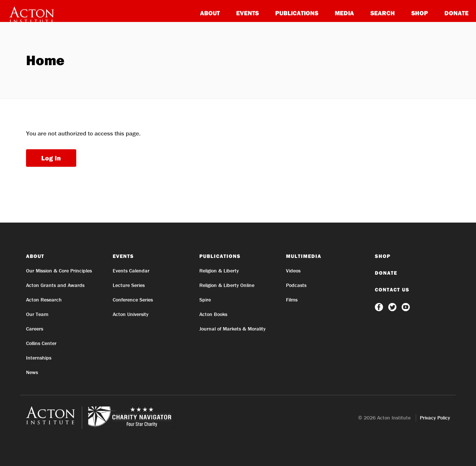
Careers (35, 329)
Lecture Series (129, 285)
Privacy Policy (435, 418)
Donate (456, 13)
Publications (297, 13)
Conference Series (133, 300)
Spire (205, 300)
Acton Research (44, 300)
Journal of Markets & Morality (232, 329)
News (32, 372)
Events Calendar (131, 271)
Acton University (131, 314)
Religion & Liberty (219, 271)
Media (344, 13)
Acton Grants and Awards (55, 285)
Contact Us (392, 290)
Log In (51, 158)
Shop (420, 13)
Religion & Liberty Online (227, 285)
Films (292, 300)
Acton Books (213, 314)
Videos (293, 271)
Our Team (37, 314)
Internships (39, 358)
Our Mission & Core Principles (59, 271)
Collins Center (41, 343)
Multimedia (304, 256)
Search (383, 13)
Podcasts (296, 285)
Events (247, 13)
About (210, 13)
